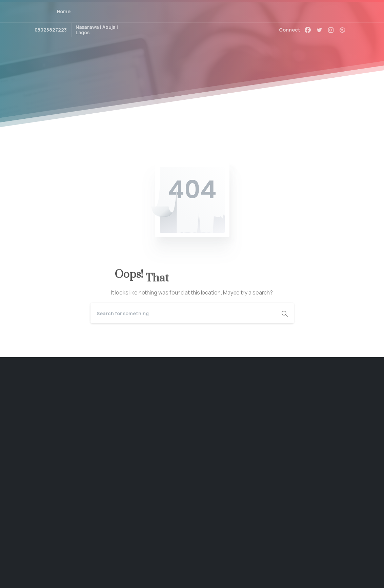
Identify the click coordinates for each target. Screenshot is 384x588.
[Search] (183, 313)
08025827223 (51, 30)
